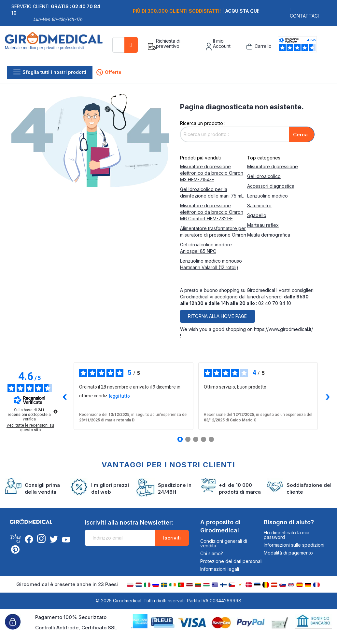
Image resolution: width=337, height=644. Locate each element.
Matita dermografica (269, 235)
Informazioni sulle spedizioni (294, 545)
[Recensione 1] (180, 439)
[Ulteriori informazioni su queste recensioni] (55, 411)
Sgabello (257, 215)
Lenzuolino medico (267, 196)
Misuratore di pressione (273, 166)
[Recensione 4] (204, 439)
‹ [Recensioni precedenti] (65, 396)
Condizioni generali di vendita (224, 543)
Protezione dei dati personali (231, 561)
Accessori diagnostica (271, 186)
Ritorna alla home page (217, 316)
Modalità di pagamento (288, 553)
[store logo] (56, 47)
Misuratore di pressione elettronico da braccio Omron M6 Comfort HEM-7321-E (212, 212)
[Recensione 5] (211, 439)
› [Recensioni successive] (327, 396)
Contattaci (304, 16)
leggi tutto (119, 396)
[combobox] (125, 45)
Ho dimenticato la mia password (287, 535)
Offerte (109, 72)
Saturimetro (259, 206)
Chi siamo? (212, 553)
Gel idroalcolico (264, 176)
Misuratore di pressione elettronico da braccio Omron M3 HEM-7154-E (212, 173)
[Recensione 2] (188, 439)
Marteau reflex (263, 225)
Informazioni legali (220, 569)
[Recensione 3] (196, 439)
